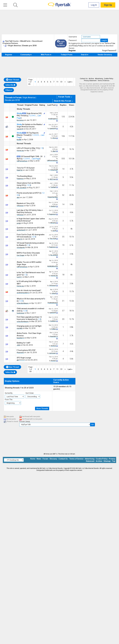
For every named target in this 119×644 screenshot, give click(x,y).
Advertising (99, 79)
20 (63, 319)
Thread (20, 105)
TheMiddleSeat (53, 303)
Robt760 (20, 170)
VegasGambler (53, 197)
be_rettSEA (54, 255)
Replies (63, 105)
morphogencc (53, 119)
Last (70, 82)
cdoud (54, 293)
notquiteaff (54, 170)
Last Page (36, 159)
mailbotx (53, 321)
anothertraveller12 (23, 293)
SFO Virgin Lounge (24, 358)
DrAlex (54, 329)
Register (72, 51)
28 (63, 149)
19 (63, 245)
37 (63, 311)
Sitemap (107, 461)
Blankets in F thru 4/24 (26, 203)
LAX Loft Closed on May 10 (27, 148)
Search (85, 55)
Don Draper (21, 255)
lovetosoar (20, 313)
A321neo (53, 179)
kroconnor (20, 120)
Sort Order (30, 393)
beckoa (53, 346)
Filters (9, 90)
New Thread (12, 80)
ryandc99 (20, 129)
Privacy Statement (90, 81)
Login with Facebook (61, 43)
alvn (18, 198)
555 (63, 159)
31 (63, 301)
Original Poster (31, 105)
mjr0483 (20, 328)
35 (63, 237)
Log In (94, 5)
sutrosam (53, 353)
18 (63, 275)
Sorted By (9, 393)
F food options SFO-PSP (26, 350)
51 (61, 82)
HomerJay (20, 151)
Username (73, 37)
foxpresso (20, 179)
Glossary (53, 459)
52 (63, 195)
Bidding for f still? (24, 343)
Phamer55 (20, 353)
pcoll (54, 231)
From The (9, 400)
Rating (42, 105)
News (39, 459)
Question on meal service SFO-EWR (31, 228)
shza (54, 138)
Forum (45, 459)
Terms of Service (103, 81)
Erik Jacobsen (22, 188)
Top (114, 461)
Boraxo (53, 361)
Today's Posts (67, 55)
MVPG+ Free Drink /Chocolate (28, 253)
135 (63, 117)
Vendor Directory (105, 55)
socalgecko (21, 248)
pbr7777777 (21, 360)
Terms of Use (110, 43)
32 (63, 185)
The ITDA (53, 239)
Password (73, 40)
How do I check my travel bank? (29, 290)
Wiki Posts (46, 55)
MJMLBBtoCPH (53, 266)
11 (57, 82)
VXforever (20, 206)
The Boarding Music (25, 176)
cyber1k (19, 239)
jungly (19, 223)
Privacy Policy (77, 46)
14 (63, 169)
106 (63, 136)
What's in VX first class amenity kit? (30, 299)
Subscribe (10, 85)
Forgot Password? (109, 51)
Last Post (51, 105)
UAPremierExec (22, 161)
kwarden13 (21, 338)
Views (72, 105)
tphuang (53, 223)
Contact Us (84, 79)
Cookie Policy (109, 79)
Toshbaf (53, 187)
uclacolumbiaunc (23, 303)
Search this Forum (63, 101)
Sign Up (108, 5)
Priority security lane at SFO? (28, 193)
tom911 (19, 277)
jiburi (54, 151)
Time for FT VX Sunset (26, 168)
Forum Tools (64, 97)
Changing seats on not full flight (29, 326)
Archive (91, 79)
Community (26, 55)
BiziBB (19, 140)
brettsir (53, 206)
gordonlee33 (21, 230)
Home (33, 459)
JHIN (18, 345)
